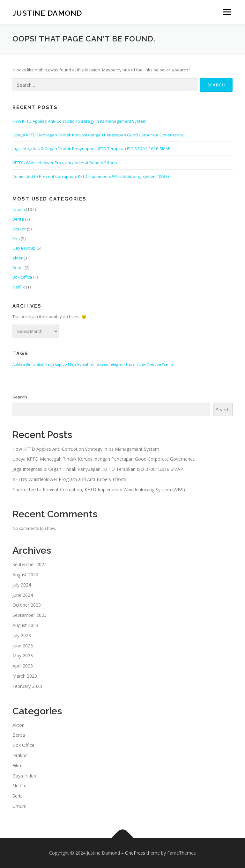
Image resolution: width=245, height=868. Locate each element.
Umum (19, 209)
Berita (18, 219)
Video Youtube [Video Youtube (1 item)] (149, 364)
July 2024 (22, 585)
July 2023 (22, 635)
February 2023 (27, 686)
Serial (18, 267)
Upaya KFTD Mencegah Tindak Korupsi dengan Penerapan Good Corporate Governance (98, 135)
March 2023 (25, 676)
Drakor (19, 229)
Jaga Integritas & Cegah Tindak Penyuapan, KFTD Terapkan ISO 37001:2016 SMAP (92, 149)
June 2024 (23, 595)
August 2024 (25, 575)
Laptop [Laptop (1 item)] (61, 364)
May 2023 (23, 656)
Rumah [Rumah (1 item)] (83, 364)
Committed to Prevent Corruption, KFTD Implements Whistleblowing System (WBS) (91, 176)
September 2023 (30, 615)
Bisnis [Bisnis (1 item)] (30, 364)
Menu (227, 12)
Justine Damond (47, 13)
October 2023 (27, 605)
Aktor (18, 258)
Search (20, 397)
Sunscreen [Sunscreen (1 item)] (99, 364)
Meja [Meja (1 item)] (72, 364)
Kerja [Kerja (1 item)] (50, 364)
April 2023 (23, 666)
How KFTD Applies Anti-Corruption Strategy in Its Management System (79, 121)
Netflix (19, 287)
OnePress (135, 853)
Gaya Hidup (24, 248)
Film (16, 238)
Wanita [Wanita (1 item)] (168, 364)
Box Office (22, 277)
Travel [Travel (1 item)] (131, 364)
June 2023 (23, 646)
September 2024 (30, 564)
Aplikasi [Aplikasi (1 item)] (19, 364)
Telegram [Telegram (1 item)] (117, 364)
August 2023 (25, 625)
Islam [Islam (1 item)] (40, 364)
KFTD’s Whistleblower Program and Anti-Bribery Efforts (65, 163)
